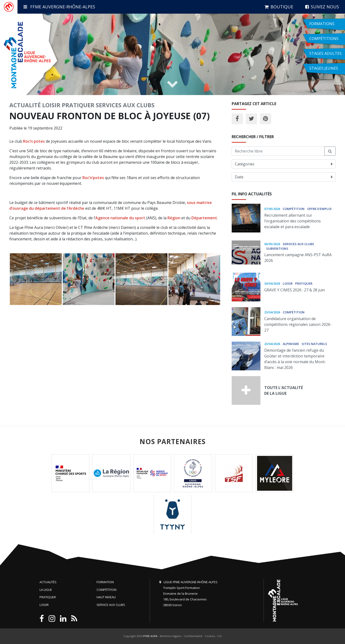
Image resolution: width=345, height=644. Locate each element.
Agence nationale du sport (120, 218)
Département (204, 218)
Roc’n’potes (93, 178)
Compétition (106, 590)
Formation (105, 582)
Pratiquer (78, 105)
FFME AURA (150, 636)
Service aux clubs (111, 605)
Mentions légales (171, 636)
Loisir (51, 105)
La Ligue (46, 590)
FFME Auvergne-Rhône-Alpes (59, 7)
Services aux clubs (125, 105)
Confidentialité (193, 636)
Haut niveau (106, 597)
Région (174, 218)
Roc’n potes (34, 141)
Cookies (210, 636)
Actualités (48, 582)
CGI (220, 636)
